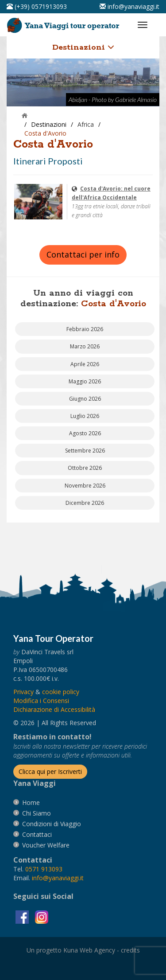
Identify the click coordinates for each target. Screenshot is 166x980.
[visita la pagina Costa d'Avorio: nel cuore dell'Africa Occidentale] (38, 201)
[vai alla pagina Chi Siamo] (37, 813)
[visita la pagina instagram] (42, 916)
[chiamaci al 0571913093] (44, 869)
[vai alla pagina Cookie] (61, 692)
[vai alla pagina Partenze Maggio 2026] (85, 381)
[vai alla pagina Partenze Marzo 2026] (85, 346)
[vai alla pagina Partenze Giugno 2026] (85, 399)
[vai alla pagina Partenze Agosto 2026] (85, 433)
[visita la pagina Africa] (86, 124)
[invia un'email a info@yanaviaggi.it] (58, 878)
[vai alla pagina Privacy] (23, 692)
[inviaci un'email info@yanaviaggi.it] (129, 6)
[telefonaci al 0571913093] (37, 6)
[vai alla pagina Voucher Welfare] (46, 845)
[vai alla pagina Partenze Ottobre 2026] (85, 468)
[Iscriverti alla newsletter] (50, 772)
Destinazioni (83, 47)
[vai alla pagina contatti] (37, 834)
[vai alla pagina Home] (65, 23)
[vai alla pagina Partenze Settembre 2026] (85, 451)
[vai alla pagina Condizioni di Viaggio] (52, 824)
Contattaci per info (83, 254)
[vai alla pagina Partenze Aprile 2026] (85, 364)
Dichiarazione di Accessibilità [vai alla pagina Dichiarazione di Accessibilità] (54, 709)
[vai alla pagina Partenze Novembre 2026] (85, 486)
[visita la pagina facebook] (23, 916)
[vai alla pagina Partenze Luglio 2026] (85, 416)
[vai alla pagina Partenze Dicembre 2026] (85, 503)
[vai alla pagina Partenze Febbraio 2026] (85, 329)
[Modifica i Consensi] (41, 701)
